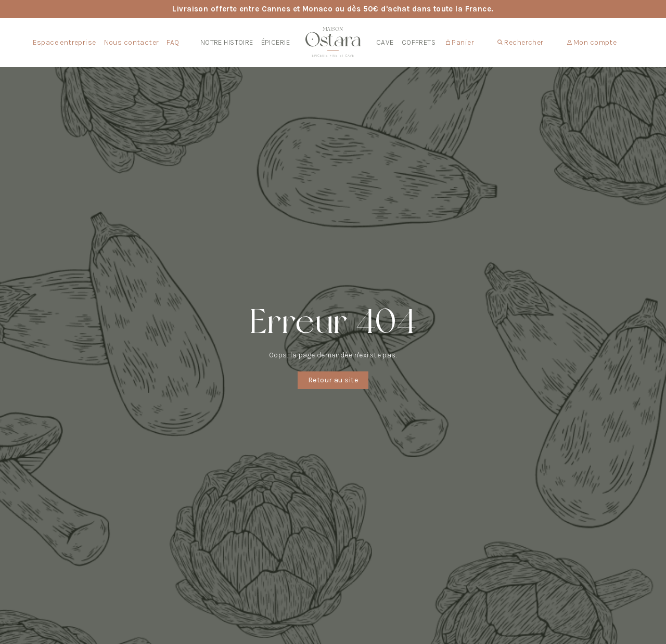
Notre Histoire (227, 42)
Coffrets (419, 42)
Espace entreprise (64, 42)
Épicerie (276, 42)
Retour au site (333, 380)
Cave (385, 42)
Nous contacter (132, 42)
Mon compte (592, 42)
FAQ (173, 42)
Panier (460, 42)
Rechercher (521, 42)
